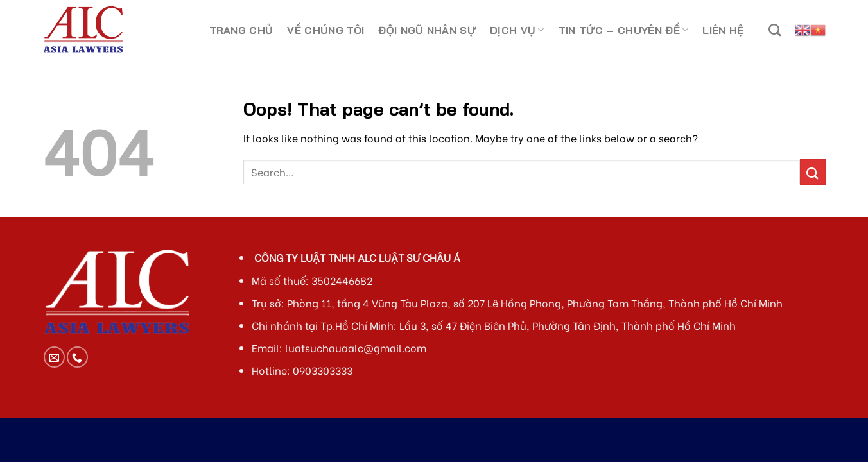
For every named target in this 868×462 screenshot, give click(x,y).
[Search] (775, 30)
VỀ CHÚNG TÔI (325, 30)
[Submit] (813, 172)
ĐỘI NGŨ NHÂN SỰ (427, 30)
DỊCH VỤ (517, 30)
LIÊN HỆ (723, 30)
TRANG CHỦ (241, 30)
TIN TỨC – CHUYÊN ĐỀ (624, 30)
